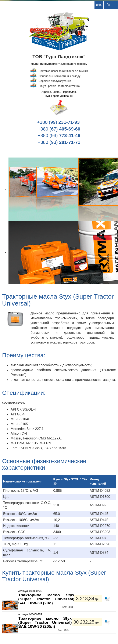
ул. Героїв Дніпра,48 (60, 96)
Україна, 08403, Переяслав (59, 92)
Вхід (99, 5)
